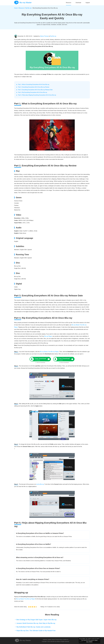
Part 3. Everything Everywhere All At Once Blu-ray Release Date (35, 90)
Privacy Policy (59, 640)
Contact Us (66, 640)
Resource (69, 3)
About (53, 640)
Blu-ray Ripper (48, 336)
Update (49, 640)
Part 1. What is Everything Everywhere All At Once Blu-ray (34, 84)
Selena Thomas (44, 36)
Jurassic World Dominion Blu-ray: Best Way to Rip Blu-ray (36, 623)
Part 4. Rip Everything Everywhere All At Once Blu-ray (33, 92)
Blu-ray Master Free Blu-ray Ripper (49, 352)
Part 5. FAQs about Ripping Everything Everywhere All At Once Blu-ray (37, 95)
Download (78, 3)
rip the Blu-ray (40, 484)
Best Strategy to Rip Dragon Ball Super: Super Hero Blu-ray (36, 620)
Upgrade (45, 640)
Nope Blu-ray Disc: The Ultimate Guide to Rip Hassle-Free (36, 631)
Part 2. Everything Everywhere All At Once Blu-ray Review (34, 87)
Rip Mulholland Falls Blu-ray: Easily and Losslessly (34, 627)
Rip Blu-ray (28, 8)
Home (16, 8)
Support (88, 3)
